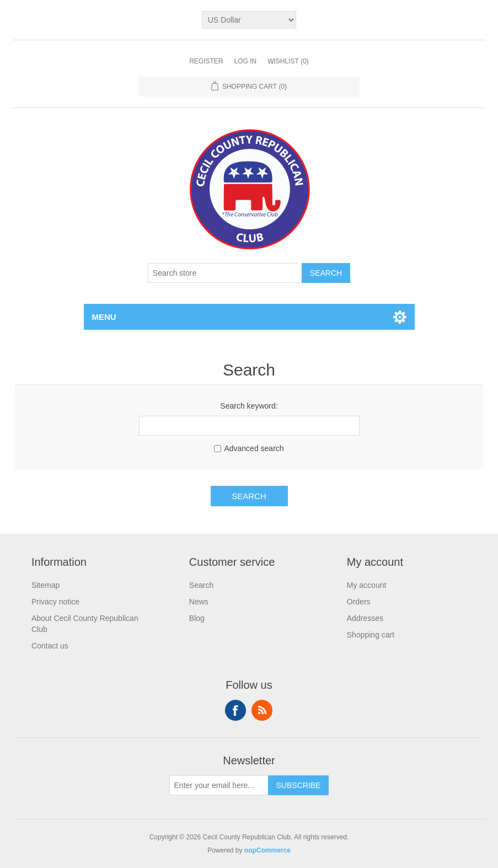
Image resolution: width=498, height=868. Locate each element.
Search (326, 273)
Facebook (235, 710)
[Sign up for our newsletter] (219, 785)
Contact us (50, 646)
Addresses (365, 618)
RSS (262, 710)
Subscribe (299, 785)
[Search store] (225, 273)
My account (367, 585)
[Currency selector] (249, 20)
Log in (245, 61)
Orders (359, 602)
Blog (197, 618)
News (199, 602)
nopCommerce (267, 850)
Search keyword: (249, 406)
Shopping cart (371, 635)
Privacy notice (55, 602)
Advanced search (254, 448)
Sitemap (45, 585)
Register (206, 61)
